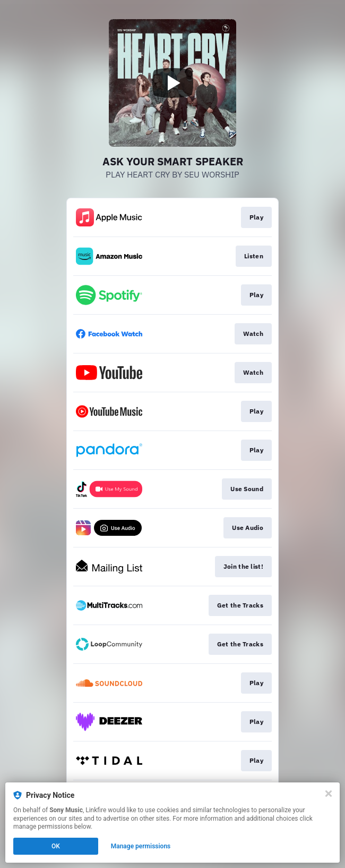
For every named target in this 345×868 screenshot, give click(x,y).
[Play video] (172, 83)
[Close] (329, 794)
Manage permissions (141, 846)
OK (56, 846)
